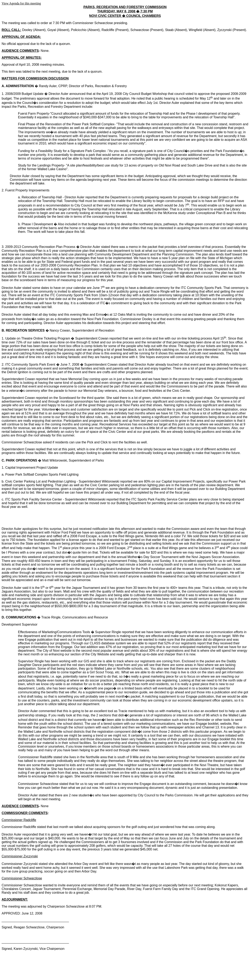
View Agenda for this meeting (21, 3)
